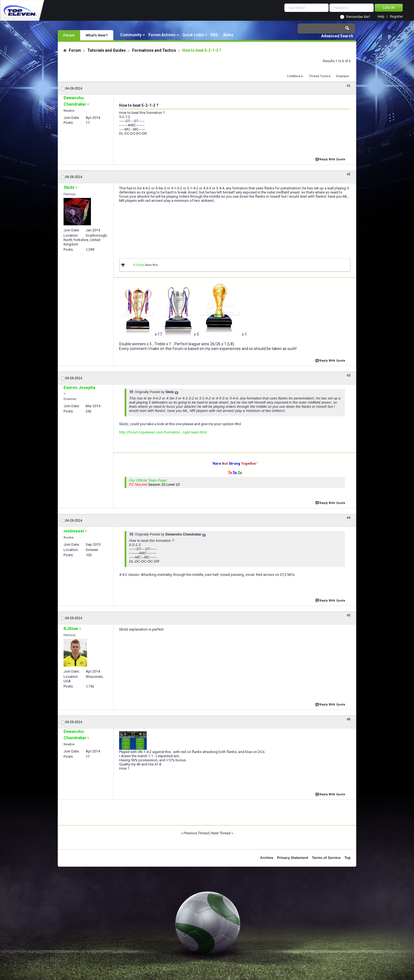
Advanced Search (337, 36)
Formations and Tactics (154, 50)
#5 (349, 615)
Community (131, 35)
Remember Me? (358, 17)
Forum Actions (162, 35)
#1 (349, 86)
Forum (69, 35)
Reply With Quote (331, 159)
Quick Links (193, 35)
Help (381, 17)
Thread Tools (318, 76)
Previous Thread (196, 833)
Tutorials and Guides (107, 50)
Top (348, 858)
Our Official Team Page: (154, 482)
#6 (349, 719)
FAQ (214, 35)
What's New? (97, 35)
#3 (349, 375)
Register (396, 17)
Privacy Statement (293, 858)
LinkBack (294, 76)
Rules (228, 35)
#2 (349, 174)
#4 (349, 518)
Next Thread (221, 833)
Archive (267, 858)
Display (341, 76)
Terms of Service (326, 858)
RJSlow (139, 265)
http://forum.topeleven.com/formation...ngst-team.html (163, 432)
